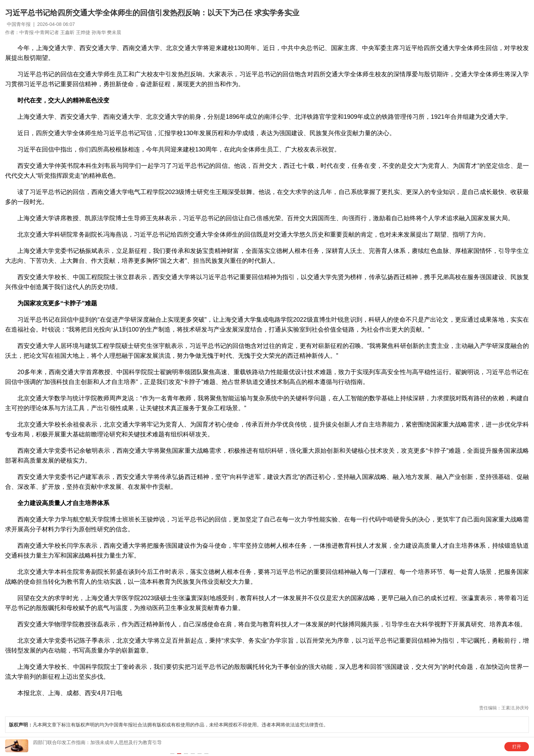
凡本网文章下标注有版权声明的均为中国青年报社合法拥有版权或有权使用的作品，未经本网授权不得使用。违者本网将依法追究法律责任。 (169, 725)
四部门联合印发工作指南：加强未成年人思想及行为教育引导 (97, 742)
